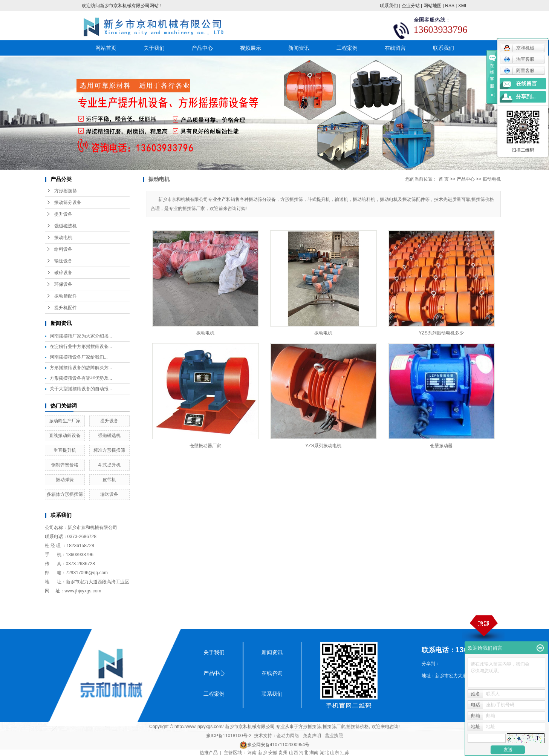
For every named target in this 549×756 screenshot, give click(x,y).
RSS (450, 6)
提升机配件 (66, 308)
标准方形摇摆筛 (109, 450)
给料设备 (63, 249)
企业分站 (411, 6)
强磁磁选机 (66, 226)
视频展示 (251, 48)
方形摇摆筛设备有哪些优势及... (81, 378)
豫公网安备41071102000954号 (278, 745)
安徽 (273, 753)
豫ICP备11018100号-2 (229, 736)
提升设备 (63, 214)
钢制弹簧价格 (65, 465)
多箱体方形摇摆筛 (65, 494)
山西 (294, 753)
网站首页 (106, 48)
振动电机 (63, 238)
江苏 (345, 753)
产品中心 (202, 48)
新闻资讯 (299, 48)
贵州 (283, 753)
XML (463, 6)
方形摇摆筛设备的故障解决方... (81, 368)
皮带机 (109, 480)
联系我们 (389, 6)
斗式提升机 (109, 465)
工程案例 (347, 48)
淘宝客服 (519, 59)
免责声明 (312, 736)
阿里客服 (519, 71)
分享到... (526, 97)
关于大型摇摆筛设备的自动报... (81, 389)
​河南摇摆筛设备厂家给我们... (79, 357)
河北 (304, 753)
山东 (335, 753)
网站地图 (433, 6)
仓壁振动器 (441, 446)
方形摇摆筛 (66, 191)
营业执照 (334, 736)
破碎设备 (63, 273)
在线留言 (395, 48)
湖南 (314, 753)
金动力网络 (288, 736)
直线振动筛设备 (65, 436)
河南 (252, 753)
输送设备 (63, 261)
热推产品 (209, 753)
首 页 (444, 179)
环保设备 (63, 284)
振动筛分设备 (68, 202)
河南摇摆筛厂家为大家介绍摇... (81, 336)
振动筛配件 (66, 296)
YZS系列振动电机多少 (441, 333)
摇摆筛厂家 (334, 727)
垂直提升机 (65, 450)
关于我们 (154, 48)
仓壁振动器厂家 (205, 446)
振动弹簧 (65, 480)
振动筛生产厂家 (65, 421)
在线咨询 (272, 673)
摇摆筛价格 (358, 727)
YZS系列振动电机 (323, 446)
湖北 (324, 753)
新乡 (263, 753)
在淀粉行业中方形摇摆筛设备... (81, 347)
